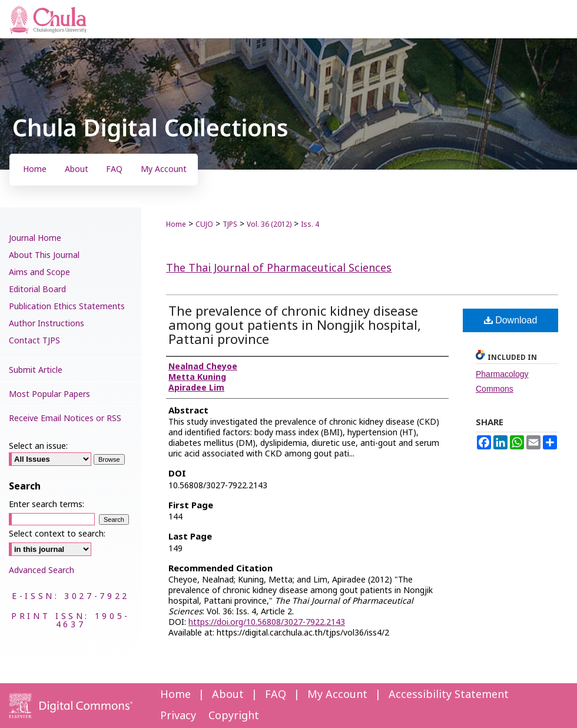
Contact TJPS (34, 341)
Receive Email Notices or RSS (65, 418)
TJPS (230, 224)
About (228, 695)
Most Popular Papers (49, 394)
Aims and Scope (39, 272)
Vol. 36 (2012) (269, 224)
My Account (337, 695)
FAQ (276, 695)
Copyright (234, 716)
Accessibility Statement (449, 695)
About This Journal (44, 255)
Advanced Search (42, 570)
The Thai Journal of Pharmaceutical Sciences (279, 268)
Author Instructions (47, 324)
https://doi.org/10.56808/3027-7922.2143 (267, 622)
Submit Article (36, 370)
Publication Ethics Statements (67, 307)
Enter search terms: (47, 504)
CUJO (204, 224)
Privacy (178, 716)
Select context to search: (57, 534)
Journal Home (35, 238)
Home (176, 224)
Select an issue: (38, 446)
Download (511, 320)
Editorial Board (37, 289)
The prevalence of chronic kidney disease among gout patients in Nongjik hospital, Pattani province (295, 326)
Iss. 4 (310, 224)
